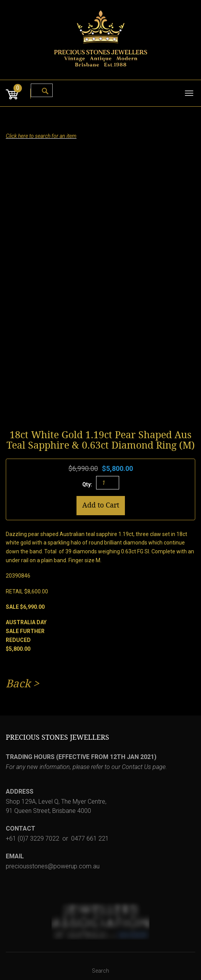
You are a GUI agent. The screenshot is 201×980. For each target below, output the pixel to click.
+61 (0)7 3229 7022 (32, 838)
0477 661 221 (90, 838)
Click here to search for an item (41, 136)
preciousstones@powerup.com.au (53, 866)
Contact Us (136, 767)
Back (18, 684)
